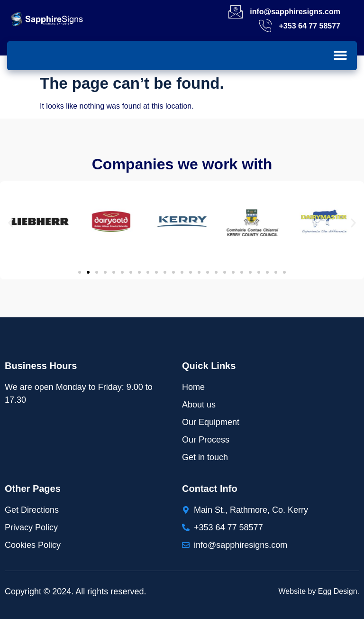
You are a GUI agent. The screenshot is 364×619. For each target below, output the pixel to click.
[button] (340, 55)
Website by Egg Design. (319, 591)
